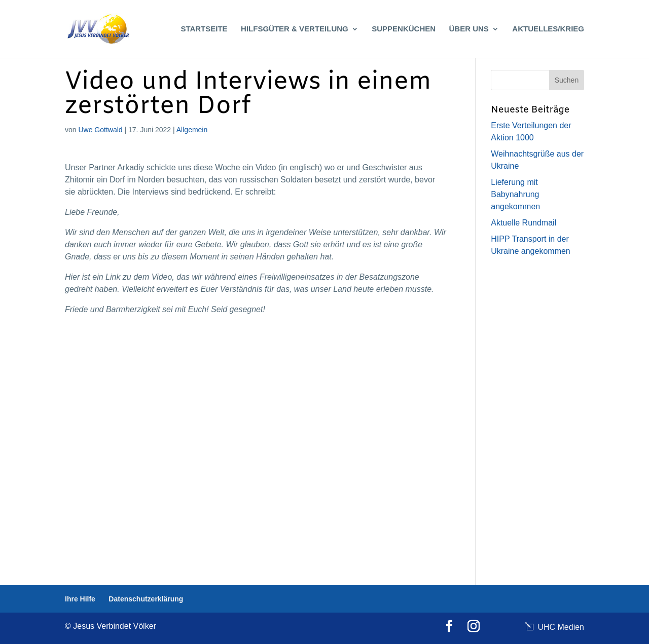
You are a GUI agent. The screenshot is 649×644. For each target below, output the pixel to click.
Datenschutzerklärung (146, 599)
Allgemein (192, 130)
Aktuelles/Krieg (548, 29)
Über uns (469, 29)
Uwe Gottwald (100, 130)
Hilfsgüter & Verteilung (295, 29)
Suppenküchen (404, 29)
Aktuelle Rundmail (524, 223)
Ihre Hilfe (80, 599)
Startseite (204, 29)
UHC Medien (560, 627)
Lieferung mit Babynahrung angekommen (515, 194)
